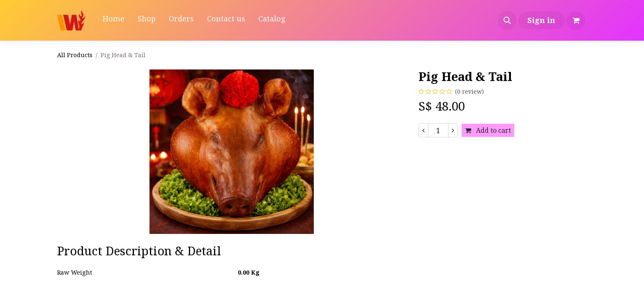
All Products (75, 55)
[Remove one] (423, 130)
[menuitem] (114, 20)
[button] (507, 21)
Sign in (541, 20)
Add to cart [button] (488, 130)
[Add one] (453, 130)
